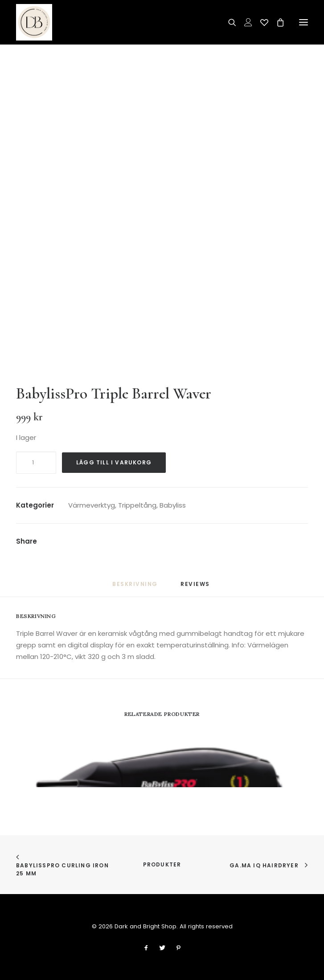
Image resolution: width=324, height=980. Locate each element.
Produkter (162, 864)
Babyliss (173, 505)
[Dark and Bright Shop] (34, 22)
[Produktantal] (36, 463)
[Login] (244, 22)
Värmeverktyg (92, 505)
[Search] (228, 22)
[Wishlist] (260, 22)
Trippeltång (137, 505)
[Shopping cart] (276, 22)
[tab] (196, 588)
